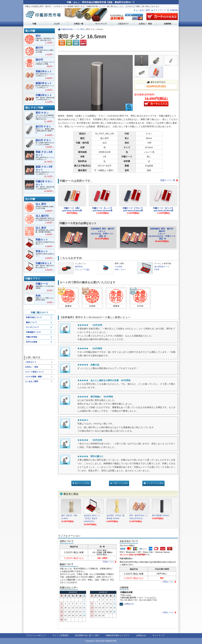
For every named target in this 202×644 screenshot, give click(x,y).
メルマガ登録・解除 (33, 377)
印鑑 (34, 24)
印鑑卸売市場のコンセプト (118, 635)
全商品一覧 (79, 24)
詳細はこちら (108, 562)
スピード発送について (34, 372)
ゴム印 (57, 24)
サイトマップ (160, 10)
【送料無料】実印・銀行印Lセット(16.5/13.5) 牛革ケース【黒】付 (102, 232)
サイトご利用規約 (61, 635)
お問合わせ (141, 635)
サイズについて (32, 327)
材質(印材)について (34, 317)
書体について (32, 322)
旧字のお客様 (32, 342)
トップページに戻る (155, 483)
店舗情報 (174, 10)
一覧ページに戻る (120, 483)
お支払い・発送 (145, 24)
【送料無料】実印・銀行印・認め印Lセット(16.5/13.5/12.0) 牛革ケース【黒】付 (162, 234)
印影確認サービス (33, 332)
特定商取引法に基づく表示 (87, 635)
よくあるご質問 (143, 10)
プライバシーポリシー (36, 635)
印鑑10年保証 (32, 337)
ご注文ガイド (123, 24)
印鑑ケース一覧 (168, 180)
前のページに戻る (82, 483)
